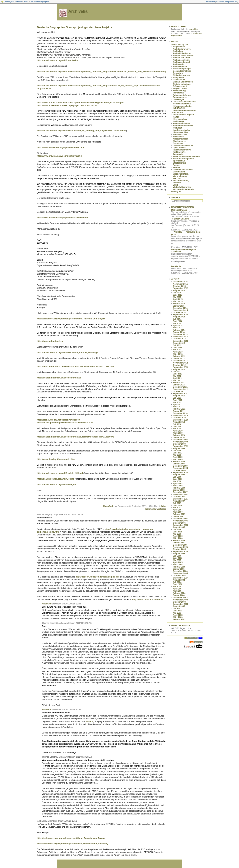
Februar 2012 (179, 383)
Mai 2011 (177, 402)
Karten (176, 117)
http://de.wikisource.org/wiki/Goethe (56, 479)
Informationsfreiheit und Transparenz (183, 111)
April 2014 (178, 326)
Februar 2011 (179, 409)
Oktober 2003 (179, 602)
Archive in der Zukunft (184, 56)
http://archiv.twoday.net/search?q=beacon (59, 420)
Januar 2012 (179, 385)
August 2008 (179, 475)
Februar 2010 (179, 435)
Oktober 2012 (179, 365)
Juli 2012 (177, 372)
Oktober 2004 (179, 576)
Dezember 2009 (180, 440)
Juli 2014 (177, 319)
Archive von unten (182, 58)
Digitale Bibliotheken (183, 82)
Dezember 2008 (180, 466)
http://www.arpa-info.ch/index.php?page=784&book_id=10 (67, 105)
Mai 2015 (177, 297)
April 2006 (178, 536)
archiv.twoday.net (179, 45)
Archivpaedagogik (182, 62)
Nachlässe (178, 143)
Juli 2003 (177, 608)
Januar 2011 (179, 411)
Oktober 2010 (179, 418)
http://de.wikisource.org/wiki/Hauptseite (57, 60)
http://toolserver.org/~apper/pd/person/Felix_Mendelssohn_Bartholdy (73, 844)
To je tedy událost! (180, 219)
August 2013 (179, 343)
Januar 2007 (179, 516)
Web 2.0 (177, 178)
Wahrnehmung (180, 176)
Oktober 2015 (179, 286)
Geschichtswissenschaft (185, 102)
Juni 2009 (178, 453)
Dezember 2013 (180, 334)
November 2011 (180, 389)
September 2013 (181, 341)
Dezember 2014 (180, 308)
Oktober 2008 (179, 470)
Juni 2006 (178, 532)
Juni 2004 (178, 584)
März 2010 (178, 433)
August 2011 (179, 396)
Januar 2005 (179, 569)
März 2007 (178, 512)
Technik (177, 167)
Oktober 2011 (179, 391)
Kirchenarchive (180, 119)
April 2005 (178, 562)
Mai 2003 (177, 613)
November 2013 (180, 337)
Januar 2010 (179, 437)
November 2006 (180, 521)
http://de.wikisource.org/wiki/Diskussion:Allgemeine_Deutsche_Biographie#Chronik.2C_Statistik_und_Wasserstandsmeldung (102, 72)
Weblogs (177, 183)
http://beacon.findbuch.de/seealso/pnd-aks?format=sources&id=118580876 (76, 437)
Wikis (26, 2)
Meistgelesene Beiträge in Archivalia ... (183, 251)
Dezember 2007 (180, 492)
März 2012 (178, 380)
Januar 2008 (179, 490)
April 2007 (178, 510)
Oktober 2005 (179, 549)
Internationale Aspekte (184, 115)
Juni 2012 (178, 374)
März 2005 (178, 565)
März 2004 (178, 591)
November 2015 (180, 284)
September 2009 (181, 446)
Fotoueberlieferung (182, 95)
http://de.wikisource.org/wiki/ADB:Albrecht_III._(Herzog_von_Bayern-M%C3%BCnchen (82, 131)
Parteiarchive (179, 152)
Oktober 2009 (179, 444)
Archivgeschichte (181, 60)
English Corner (180, 88)
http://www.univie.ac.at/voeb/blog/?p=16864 (59, 156)
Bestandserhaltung (182, 71)
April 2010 (178, 431)
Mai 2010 (177, 429)
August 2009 (179, 448)
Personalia (178, 154)
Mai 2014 (177, 323)
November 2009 (180, 442)
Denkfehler (176, 266)
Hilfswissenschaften (183, 106)
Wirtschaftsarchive (182, 187)
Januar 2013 (179, 359)
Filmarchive (179, 93)
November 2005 (180, 547)
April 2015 (178, 299)
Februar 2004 (179, 593)
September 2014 (181, 315)
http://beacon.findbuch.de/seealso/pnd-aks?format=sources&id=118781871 (76, 366)
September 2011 (181, 394)
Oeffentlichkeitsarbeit (183, 145)
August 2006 (179, 527)
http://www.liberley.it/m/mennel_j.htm (56, 459)
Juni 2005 (178, 558)
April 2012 (178, 378)
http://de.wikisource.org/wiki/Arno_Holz (57, 484)
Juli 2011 (177, 398)
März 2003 (178, 617)
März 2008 (178, 486)
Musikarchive (179, 141)
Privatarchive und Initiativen (186, 156)
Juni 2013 (178, 348)
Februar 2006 (179, 541)
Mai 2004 (177, 587)
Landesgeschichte (182, 130)
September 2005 (181, 552)
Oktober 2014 (179, 312)
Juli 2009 (177, 451)
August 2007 (179, 501)
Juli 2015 (177, 293)
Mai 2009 (177, 455)
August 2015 (179, 290)
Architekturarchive (182, 49)
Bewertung (178, 73)
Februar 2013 (179, 356)
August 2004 (179, 580)
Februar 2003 (179, 619)
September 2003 (181, 604)
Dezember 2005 (180, 545)
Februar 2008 (179, 488)
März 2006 (178, 538)
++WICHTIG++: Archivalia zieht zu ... (186, 233)
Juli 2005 (177, 556)
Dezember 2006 (180, 519)
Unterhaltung (179, 172)
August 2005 (179, 554)
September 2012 (181, 367)
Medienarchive (180, 135)
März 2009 (178, 459)
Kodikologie (179, 121)
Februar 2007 (179, 514)
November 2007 (180, 495)
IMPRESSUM (179, 108)
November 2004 (180, 573)
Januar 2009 (179, 464)
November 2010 (180, 416)
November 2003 (180, 600)
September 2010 (181, 420)
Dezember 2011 (180, 387)
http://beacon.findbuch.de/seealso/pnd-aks (59, 378)
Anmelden (210, 2)
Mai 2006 (177, 534)
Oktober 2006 (179, 523)
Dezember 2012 (180, 361)
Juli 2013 (177, 345)
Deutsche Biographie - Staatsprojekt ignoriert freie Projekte (75, 27)
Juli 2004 (177, 582)
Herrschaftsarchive (182, 104)
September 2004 (181, 578)
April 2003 (178, 615)
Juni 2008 (178, 479)
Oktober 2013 (179, 339)
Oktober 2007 (179, 497)
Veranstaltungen (181, 174)
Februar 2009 (179, 462)
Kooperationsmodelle (183, 126)
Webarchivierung (181, 181)
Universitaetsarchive (183, 170)
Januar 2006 (179, 543)
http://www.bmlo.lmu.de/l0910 (147, 599)
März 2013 (178, 354)
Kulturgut (177, 128)
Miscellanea (179, 137)
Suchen (177, 165)
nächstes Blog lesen (225, 2)
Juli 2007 (177, 503)
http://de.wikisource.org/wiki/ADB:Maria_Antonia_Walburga (67, 352)
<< (236, 2)
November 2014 (180, 310)
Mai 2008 (177, 481)
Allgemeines (179, 47)
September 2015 (181, 288)
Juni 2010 (178, 427)
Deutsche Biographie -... (41, 2)
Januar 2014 (179, 332)
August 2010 (179, 422)
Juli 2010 (177, 424)
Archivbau (178, 51)
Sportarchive (179, 161)
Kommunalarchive (182, 124)
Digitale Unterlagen (182, 84)
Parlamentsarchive (182, 150)
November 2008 (180, 468)
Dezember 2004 (180, 571)
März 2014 (178, 328)
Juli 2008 (177, 477)
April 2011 (178, 405)
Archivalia (78, 11)
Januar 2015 (179, 306)
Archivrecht (179, 64)
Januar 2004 (179, 595)
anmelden (193, 29)
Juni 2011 (178, 400)
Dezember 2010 (180, 413)
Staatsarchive (179, 163)
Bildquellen (178, 77)
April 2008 (178, 484)
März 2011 (178, 407)
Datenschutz (179, 80)
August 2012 (179, 369)
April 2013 (178, 352)
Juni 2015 (178, 295)
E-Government (180, 86)
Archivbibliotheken (182, 53)
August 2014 (179, 317)
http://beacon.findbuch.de (50, 341)
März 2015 (178, 301)
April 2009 (178, 457)
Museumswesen (181, 139)
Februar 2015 (179, 304)
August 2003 (179, 606)
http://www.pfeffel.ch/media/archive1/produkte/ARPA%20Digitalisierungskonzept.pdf (80, 103)
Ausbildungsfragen (182, 69)
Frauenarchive (180, 97)
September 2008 (181, 473)
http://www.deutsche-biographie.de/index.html (61, 147)
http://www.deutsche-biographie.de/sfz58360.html (62, 218)
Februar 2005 (179, 567)
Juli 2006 (177, 530)
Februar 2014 (179, 330)
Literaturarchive (181, 132)
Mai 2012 (177, 376)
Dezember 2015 (180, 282)
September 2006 (181, 525)
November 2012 (180, 363)
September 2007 (181, 499)
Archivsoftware (180, 67)
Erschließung (179, 91)
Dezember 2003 (180, 597)
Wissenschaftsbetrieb (183, 189)
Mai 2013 (177, 350)
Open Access (179, 148)
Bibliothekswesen (181, 75)
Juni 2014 (178, 321)
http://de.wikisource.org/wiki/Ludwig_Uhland (60, 473)
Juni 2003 (178, 611)
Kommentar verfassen (156, 509)
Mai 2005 (177, 560)
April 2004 (178, 589)
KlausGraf (108, 506)
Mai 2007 (177, 508)
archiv (19, 2)
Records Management (183, 159)
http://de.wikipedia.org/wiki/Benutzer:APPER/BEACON (65, 423)
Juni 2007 (178, 506)
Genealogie (178, 99)
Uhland (90, 721)
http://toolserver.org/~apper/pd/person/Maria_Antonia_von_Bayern (71, 319)
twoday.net (9, 2)
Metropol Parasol (179, 210)
